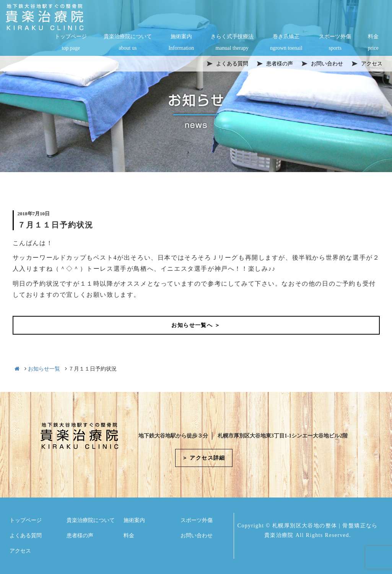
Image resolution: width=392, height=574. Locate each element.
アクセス (20, 551)
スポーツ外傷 (335, 43)
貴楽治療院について (128, 43)
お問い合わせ (197, 536)
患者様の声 (80, 536)
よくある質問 (26, 536)
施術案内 (181, 43)
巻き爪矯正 (286, 43)
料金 (373, 43)
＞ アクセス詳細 (204, 458)
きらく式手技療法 (232, 43)
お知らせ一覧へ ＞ (196, 325)
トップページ (71, 43)
